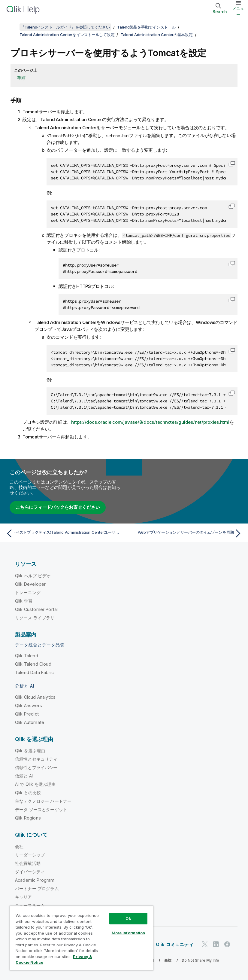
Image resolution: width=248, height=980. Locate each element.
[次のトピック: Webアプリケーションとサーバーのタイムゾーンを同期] (185, 533)
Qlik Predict (27, 714)
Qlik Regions (28, 818)
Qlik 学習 (24, 601)
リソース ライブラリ (35, 618)
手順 (21, 78)
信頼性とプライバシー (36, 767)
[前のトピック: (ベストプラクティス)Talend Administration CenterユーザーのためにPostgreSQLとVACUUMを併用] (63, 533)
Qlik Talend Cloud (33, 664)
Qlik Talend (27, 656)
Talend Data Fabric (34, 672)
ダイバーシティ (30, 872)
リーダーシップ (30, 855)
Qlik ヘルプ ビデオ (33, 576)
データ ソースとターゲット (41, 809)
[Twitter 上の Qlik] (205, 944)
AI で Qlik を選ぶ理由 (35, 784)
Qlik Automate (30, 722)
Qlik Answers (29, 705)
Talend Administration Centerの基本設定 (157, 35)
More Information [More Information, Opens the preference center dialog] (129, 933)
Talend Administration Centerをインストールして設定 (67, 35)
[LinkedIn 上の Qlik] (216, 944)
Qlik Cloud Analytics (35, 697)
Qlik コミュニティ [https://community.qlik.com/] (175, 944)
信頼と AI (24, 776)
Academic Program (35, 880)
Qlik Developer (30, 584)
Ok (128, 918)
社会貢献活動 (28, 863)
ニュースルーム (30, 905)
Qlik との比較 (28, 793)
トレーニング (28, 592)
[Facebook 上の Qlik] (227, 944)
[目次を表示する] (12, 27)
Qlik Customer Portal (36, 609)
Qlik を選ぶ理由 (30, 751)
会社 (19, 846)
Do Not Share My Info (200, 960)
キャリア (24, 897)
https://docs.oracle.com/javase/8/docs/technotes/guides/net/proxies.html (150, 422)
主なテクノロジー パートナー (43, 801)
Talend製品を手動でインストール (146, 27)
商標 (168, 960)
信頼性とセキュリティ (36, 759)
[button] (232, 164)
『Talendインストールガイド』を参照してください (65, 27)
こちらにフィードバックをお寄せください (58, 507)
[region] (82, 938)
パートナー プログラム (37, 888)
